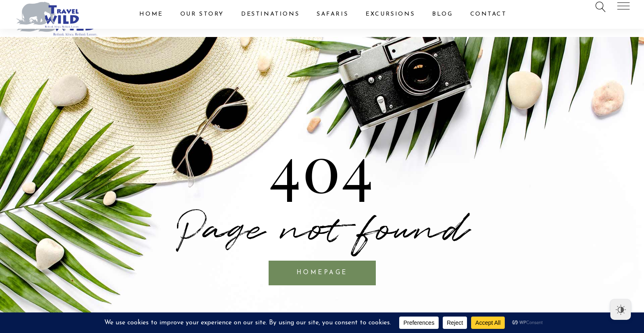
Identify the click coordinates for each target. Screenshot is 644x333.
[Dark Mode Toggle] (621, 310)
